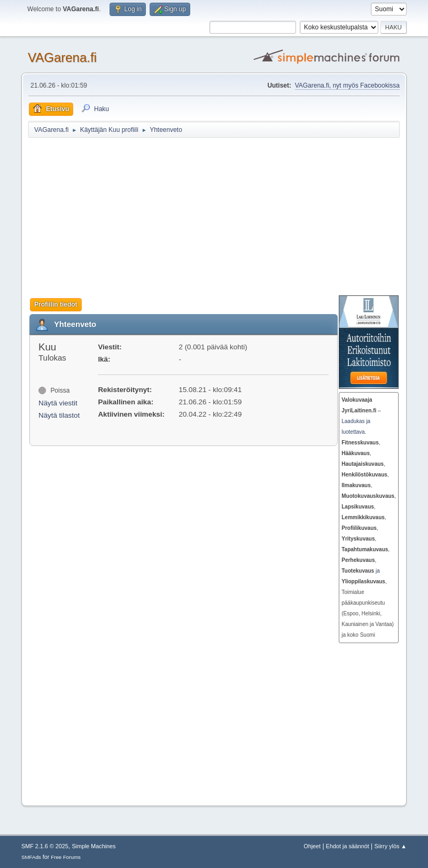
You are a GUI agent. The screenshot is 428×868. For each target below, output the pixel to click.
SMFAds (31, 857)
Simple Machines (94, 846)
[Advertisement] (228, 216)
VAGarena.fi (62, 57)
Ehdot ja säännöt (348, 846)
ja (361, 571)
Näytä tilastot (59, 415)
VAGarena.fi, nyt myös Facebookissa (347, 85)
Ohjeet (312, 846)
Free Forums (66, 857)
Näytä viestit (58, 403)
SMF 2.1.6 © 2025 (45, 846)
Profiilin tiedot (56, 304)
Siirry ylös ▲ (391, 846)
